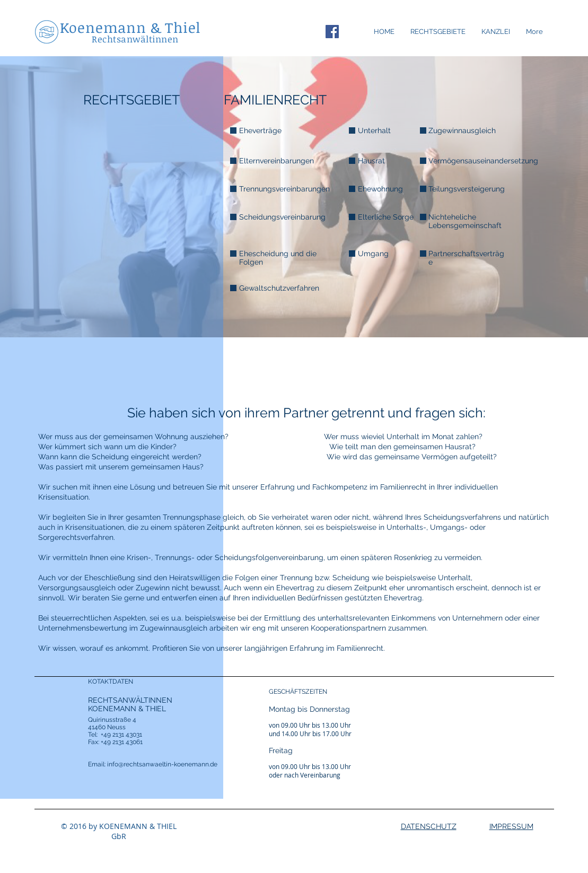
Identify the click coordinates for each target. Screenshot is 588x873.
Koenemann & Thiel (130, 27)
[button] (496, 32)
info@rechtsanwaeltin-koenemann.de (162, 764)
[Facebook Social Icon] (332, 32)
